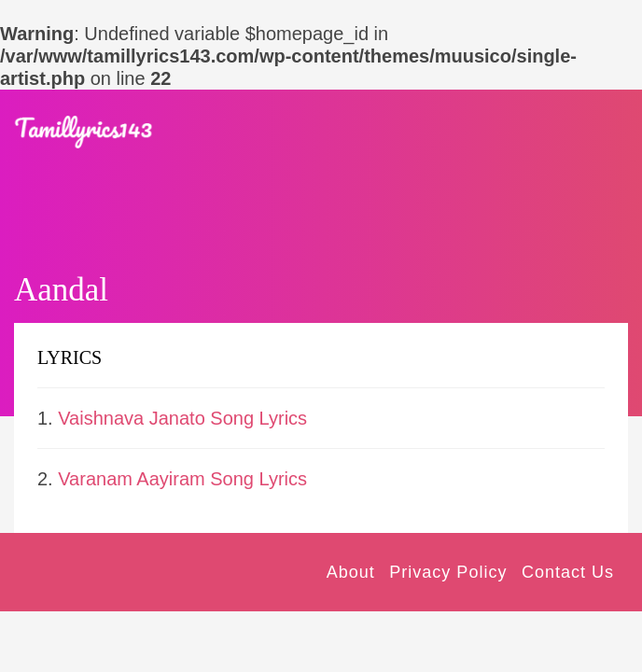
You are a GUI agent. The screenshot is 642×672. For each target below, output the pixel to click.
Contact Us (568, 572)
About (351, 572)
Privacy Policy (448, 572)
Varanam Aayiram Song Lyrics (182, 479)
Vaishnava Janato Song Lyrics (182, 418)
